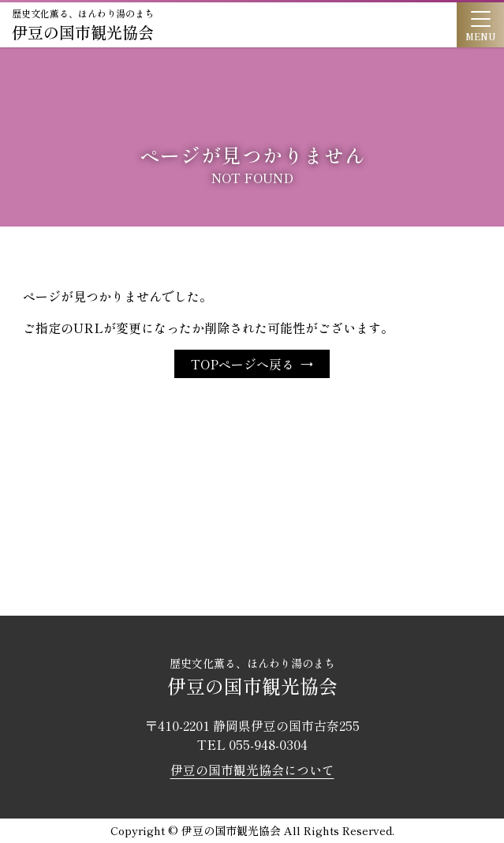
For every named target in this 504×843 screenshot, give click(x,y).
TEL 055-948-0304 (252, 744)
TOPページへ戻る (243, 364)
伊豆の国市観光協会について (252, 770)
